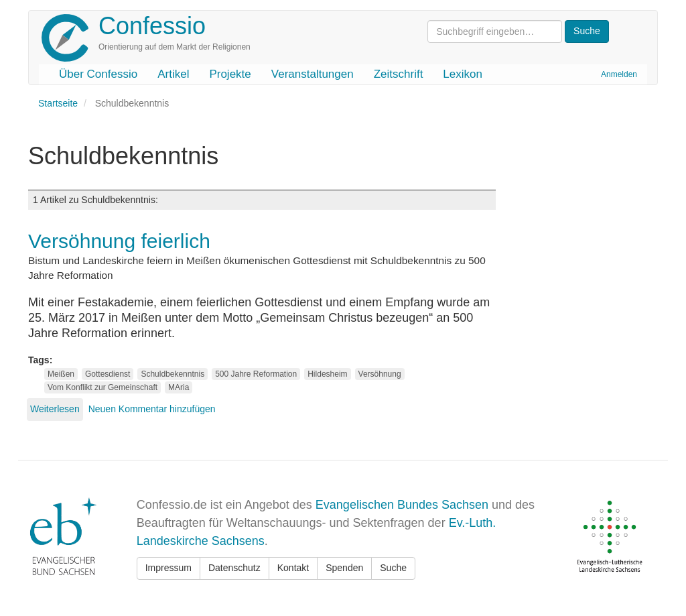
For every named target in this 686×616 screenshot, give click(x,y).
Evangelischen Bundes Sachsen (402, 505)
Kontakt (293, 568)
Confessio (152, 26)
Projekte (230, 74)
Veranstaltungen (313, 74)
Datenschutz (234, 568)
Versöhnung (380, 374)
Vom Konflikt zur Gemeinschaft (102, 387)
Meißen (61, 374)
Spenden (344, 568)
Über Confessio (98, 74)
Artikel (173, 74)
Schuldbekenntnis (173, 374)
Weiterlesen (55, 409)
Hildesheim (327, 374)
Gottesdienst (108, 374)
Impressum (168, 568)
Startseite (58, 103)
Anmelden (619, 74)
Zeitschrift (399, 74)
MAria (179, 387)
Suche (393, 568)
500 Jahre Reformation (256, 374)
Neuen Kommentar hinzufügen (152, 409)
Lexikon (463, 74)
